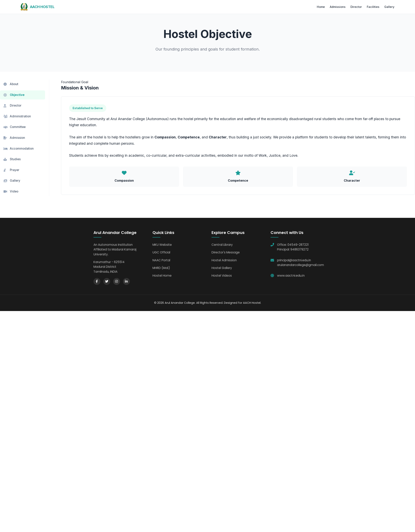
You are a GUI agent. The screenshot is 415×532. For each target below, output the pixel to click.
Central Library (222, 245)
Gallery (389, 7)
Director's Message (226, 253)
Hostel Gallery (222, 268)
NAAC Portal (161, 260)
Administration (17, 116)
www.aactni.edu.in (291, 276)
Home (321, 7)
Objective (14, 95)
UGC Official (161, 253)
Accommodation (19, 149)
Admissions (338, 7)
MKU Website (162, 245)
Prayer (11, 170)
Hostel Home (162, 276)
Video (11, 192)
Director (356, 7)
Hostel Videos (222, 276)
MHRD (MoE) (161, 268)
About (11, 84)
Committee (15, 127)
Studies (12, 160)
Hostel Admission (224, 260)
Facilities (373, 7)
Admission (14, 138)
